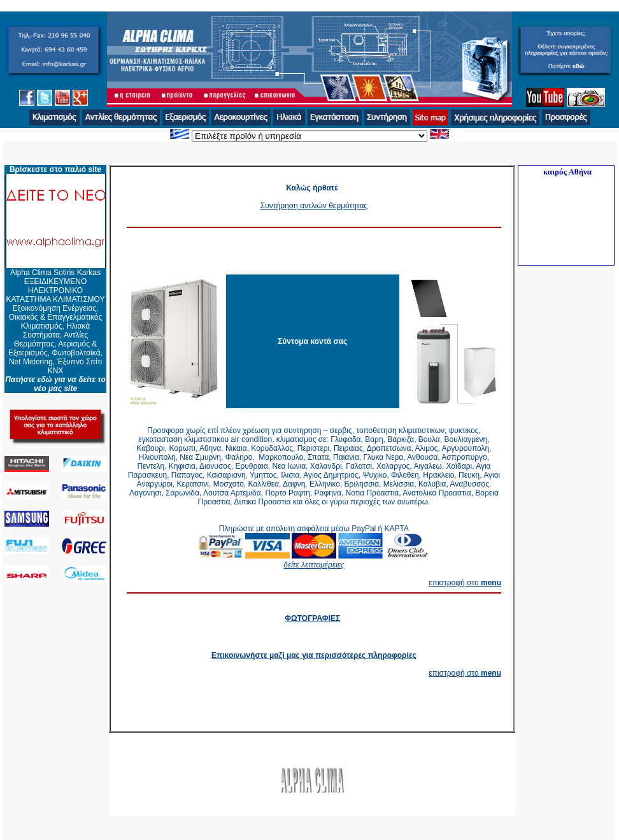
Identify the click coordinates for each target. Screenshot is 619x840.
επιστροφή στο (465, 583)
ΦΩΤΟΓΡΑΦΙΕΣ (312, 618)
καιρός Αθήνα (567, 172)
